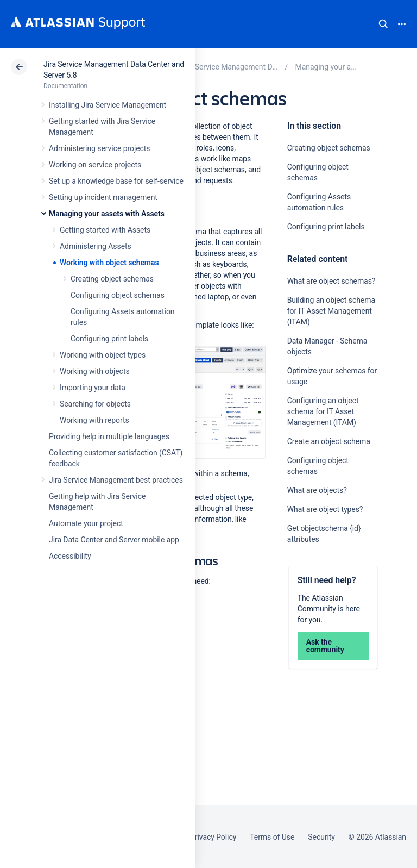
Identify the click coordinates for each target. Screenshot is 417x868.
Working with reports (94, 420)
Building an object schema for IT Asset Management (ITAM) (331, 311)
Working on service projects (95, 165)
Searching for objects (95, 404)
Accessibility (70, 556)
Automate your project (86, 523)
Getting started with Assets (105, 230)
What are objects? (317, 490)
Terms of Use (272, 837)
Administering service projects (99, 148)
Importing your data (93, 388)
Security (321, 837)
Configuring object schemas (118, 295)
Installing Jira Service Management (108, 105)
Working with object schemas (109, 263)
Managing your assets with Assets (107, 214)
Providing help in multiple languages (109, 436)
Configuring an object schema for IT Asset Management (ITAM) (323, 411)
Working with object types (103, 355)
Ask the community (325, 646)
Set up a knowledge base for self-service (116, 181)
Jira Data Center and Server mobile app (114, 540)
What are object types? (325, 509)
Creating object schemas (112, 279)
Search (383, 24)
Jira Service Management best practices (116, 480)
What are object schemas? (331, 281)
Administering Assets (96, 246)
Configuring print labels (109, 339)
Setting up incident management (103, 197)
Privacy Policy (213, 837)
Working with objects (95, 371)
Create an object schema (329, 441)
